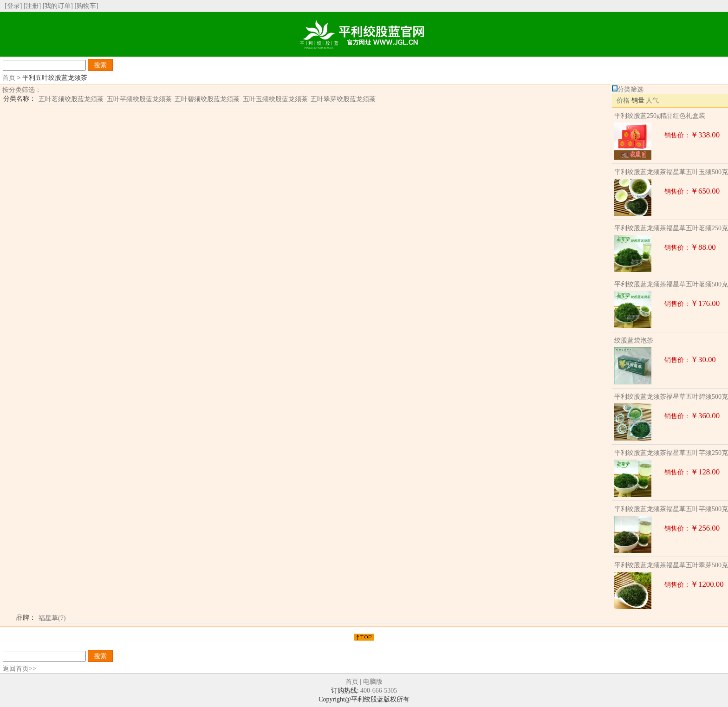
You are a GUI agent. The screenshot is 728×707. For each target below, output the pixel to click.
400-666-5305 (379, 691)
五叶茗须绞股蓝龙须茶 (71, 99)
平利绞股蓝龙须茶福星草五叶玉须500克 (671, 172)
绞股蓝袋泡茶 (634, 341)
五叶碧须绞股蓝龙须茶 (207, 99)
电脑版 (373, 682)
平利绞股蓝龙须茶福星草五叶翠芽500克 (671, 565)
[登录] (13, 6)
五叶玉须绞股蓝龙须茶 (275, 99)
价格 (623, 101)
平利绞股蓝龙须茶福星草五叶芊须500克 (671, 509)
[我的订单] (58, 6)
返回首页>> (19, 669)
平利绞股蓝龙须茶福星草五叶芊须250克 (671, 453)
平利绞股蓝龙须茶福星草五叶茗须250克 (671, 228)
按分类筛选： (22, 90)
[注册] (32, 6)
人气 (652, 101)
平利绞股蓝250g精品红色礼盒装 (660, 116)
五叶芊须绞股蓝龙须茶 (139, 99)
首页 (9, 78)
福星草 (52, 618)
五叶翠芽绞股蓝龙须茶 (343, 99)
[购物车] (86, 6)
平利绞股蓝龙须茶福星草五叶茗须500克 (671, 284)
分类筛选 (630, 89)
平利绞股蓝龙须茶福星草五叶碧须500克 (671, 397)
